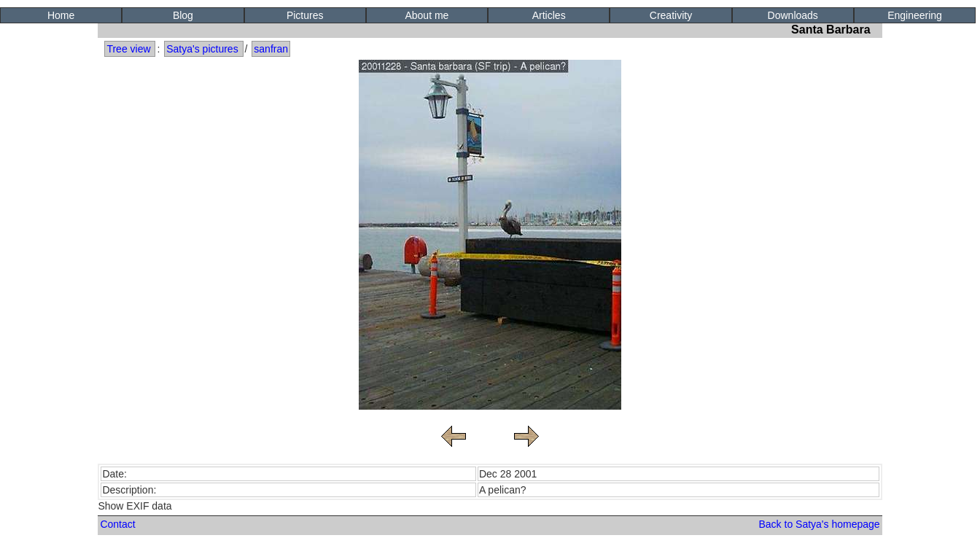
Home (61, 15)
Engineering (915, 15)
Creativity (671, 15)
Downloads (793, 15)
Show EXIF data (135, 506)
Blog (183, 15)
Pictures (305, 15)
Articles (549, 15)
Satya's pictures (202, 49)
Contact (117, 524)
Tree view (128, 49)
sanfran (271, 49)
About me (427, 15)
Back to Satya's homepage (819, 524)
